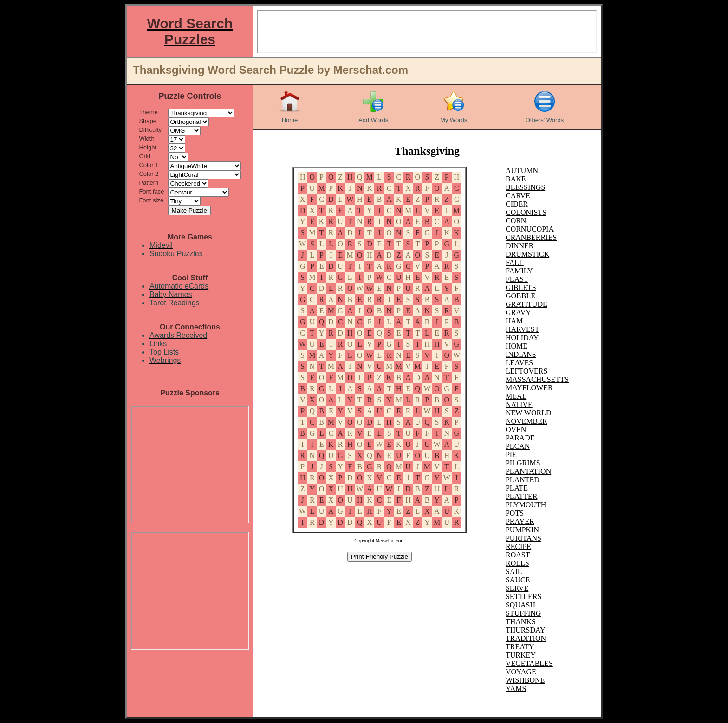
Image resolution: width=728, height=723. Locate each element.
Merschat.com (390, 541)
